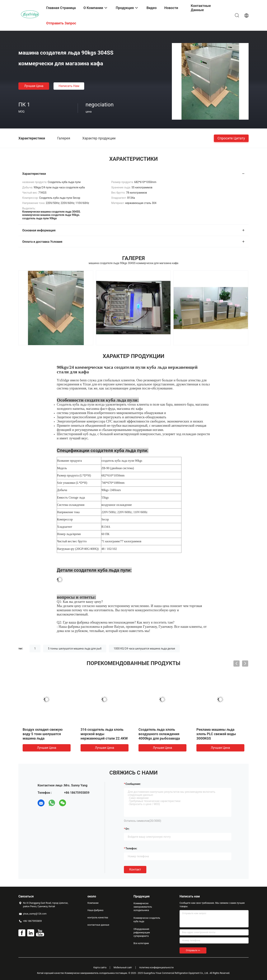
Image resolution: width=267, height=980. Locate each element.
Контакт (135, 869)
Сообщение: (133, 784)
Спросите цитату (231, 138)
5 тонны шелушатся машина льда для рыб (75, 649)
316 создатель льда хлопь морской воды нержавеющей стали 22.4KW (104, 734)
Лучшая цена (34, 86)
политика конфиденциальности (156, 968)
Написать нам (69, 86)
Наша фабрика (95, 910)
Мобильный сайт (123, 968)
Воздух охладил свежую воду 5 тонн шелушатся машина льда (43, 734)
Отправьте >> (193, 950)
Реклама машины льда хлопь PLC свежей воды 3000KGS (216, 734)
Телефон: (131, 848)
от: (127, 829)
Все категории (141, 943)
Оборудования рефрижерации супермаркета (142, 933)
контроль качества (98, 918)
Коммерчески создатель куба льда (147, 920)
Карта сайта (100, 968)
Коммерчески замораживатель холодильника (143, 907)
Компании (93, 903)
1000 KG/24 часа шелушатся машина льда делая (144, 649)
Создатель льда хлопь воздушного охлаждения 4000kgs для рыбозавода (159, 734)
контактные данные (98, 925)
